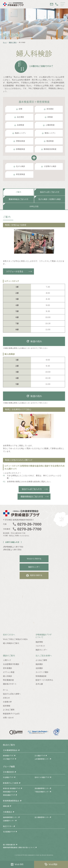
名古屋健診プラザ (9, 832)
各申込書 (39, 684)
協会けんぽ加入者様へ (12, 694)
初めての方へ (9, 635)
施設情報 (39, 642)
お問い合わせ (8, 718)
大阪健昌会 (7, 812)
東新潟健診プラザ (9, 795)
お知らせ (6, 698)
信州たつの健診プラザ (42, 777)
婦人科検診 (7, 676)
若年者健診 (7, 668)
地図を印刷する (34, 575)
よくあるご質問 (41, 660)
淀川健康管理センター (42, 817)
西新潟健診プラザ (9, 792)
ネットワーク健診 (42, 672)
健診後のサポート (10, 684)
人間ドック (7, 660)
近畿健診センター (9, 821)
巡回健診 (39, 668)
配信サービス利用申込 (44, 680)
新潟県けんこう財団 (11, 783)
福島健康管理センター (10, 817)
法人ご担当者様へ (44, 656)
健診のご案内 (13, 42)
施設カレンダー (34, 567)
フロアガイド (40, 646)
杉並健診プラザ (8, 777)
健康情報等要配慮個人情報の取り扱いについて (19, 847)
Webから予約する (34, 559)
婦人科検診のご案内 (11, 643)
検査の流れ (34, 341)
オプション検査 (9, 672)
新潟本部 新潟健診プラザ (12, 788)
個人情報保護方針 (9, 845)
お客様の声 (7, 702)
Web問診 (51, 864)
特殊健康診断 (41, 676)
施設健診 (39, 664)
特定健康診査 (8, 680)
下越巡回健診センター (42, 792)
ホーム (5, 42)
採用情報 (7, 706)
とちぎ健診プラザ (9, 759)
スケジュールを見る (15, 271)
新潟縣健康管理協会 (11, 801)
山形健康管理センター (42, 759)
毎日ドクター (8, 826)
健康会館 (6, 806)
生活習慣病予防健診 (11, 664)
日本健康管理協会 (10, 750)
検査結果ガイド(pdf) (11, 714)
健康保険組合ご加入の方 (32, 497)
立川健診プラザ (40, 756)
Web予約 (17, 864)
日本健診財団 (8, 772)
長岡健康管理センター (42, 788)
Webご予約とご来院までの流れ (15, 639)
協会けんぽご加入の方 (32, 489)
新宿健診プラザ (8, 756)
